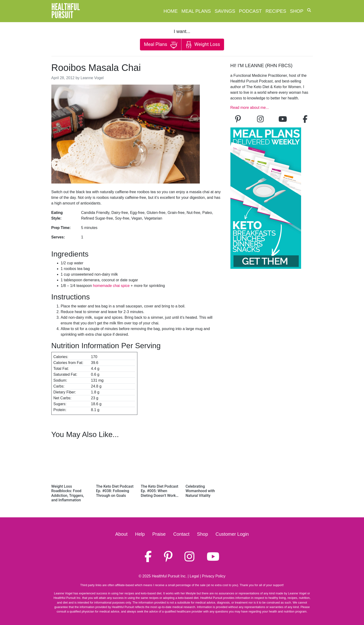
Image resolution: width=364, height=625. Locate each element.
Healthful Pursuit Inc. (169, 576)
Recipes (276, 11)
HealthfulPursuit (66, 11)
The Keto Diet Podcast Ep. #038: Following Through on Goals (115, 491)
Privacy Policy (214, 576)
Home (171, 11)
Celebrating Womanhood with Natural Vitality (200, 491)
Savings (225, 11)
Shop (297, 11)
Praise (159, 534)
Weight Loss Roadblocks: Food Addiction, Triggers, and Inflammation (68, 493)
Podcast (250, 11)
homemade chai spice (111, 286)
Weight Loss (203, 45)
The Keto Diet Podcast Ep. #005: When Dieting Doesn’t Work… (160, 491)
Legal (194, 576)
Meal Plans (196, 11)
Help (140, 534)
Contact (181, 534)
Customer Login (232, 534)
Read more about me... (250, 108)
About (121, 534)
